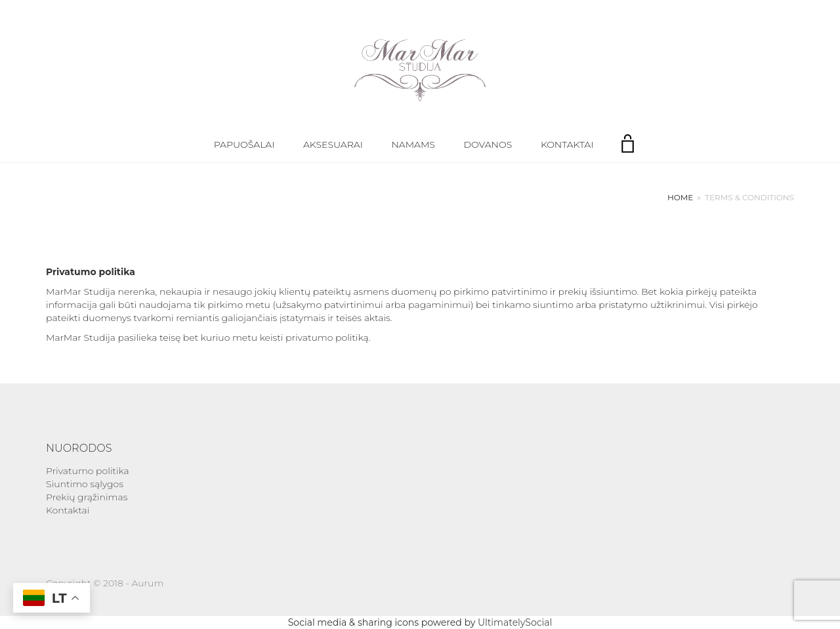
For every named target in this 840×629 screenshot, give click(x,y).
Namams (413, 144)
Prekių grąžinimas (87, 497)
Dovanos (488, 144)
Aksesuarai (333, 144)
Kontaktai (567, 144)
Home (680, 197)
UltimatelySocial (515, 622)
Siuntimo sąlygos (85, 484)
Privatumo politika (88, 471)
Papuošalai (244, 144)
